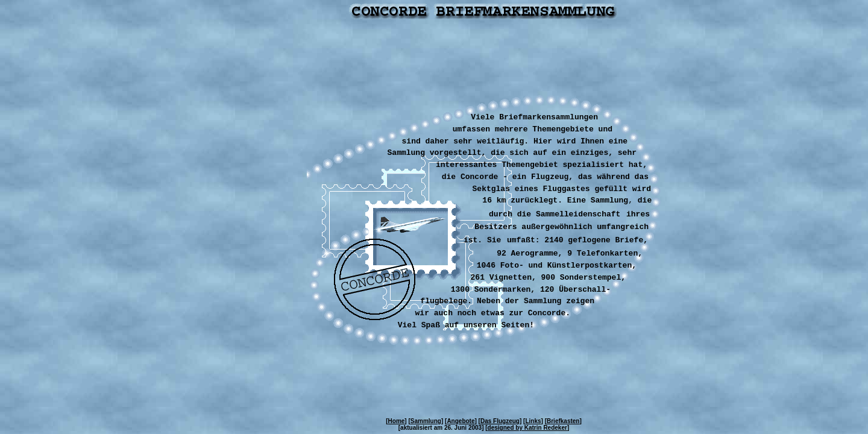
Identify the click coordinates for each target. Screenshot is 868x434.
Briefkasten (563, 421)
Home (397, 421)
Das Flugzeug (500, 421)
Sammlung (426, 421)
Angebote (461, 421)
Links (533, 421)
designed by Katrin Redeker (527, 428)
